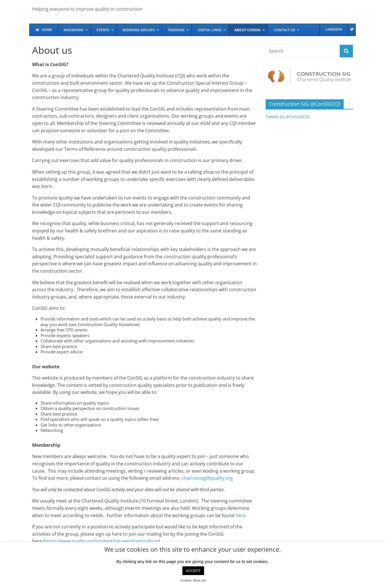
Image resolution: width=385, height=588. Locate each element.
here (240, 515)
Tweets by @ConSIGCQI (288, 117)
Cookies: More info (193, 580)
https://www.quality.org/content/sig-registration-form (101, 541)
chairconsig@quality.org (207, 478)
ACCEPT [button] (193, 571)
